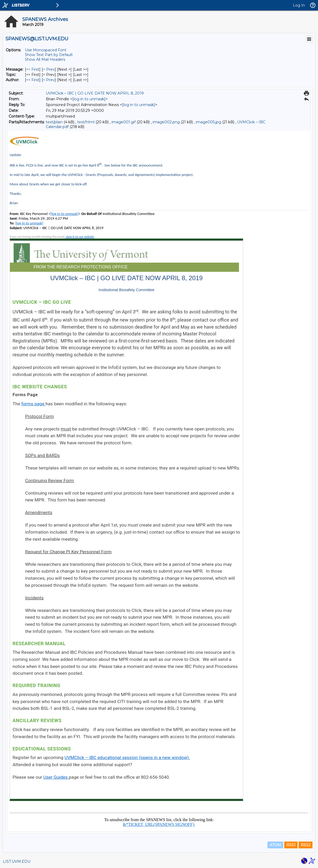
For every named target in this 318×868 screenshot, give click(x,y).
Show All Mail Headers (45, 59)
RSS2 (306, 845)
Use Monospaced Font (46, 50)
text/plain (54, 122)
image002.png (166, 122)
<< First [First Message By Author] (33, 80)
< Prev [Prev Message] (49, 69)
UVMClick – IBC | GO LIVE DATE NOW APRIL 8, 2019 (95, 93)
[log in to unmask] (89, 99)
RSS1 (291, 845)
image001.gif (124, 122)
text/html (86, 122)
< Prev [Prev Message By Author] (49, 80)
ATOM (275, 845)
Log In (299, 5)
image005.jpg (208, 122)
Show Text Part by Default (49, 55)
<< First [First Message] (33, 69)
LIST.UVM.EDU (17, 861)
